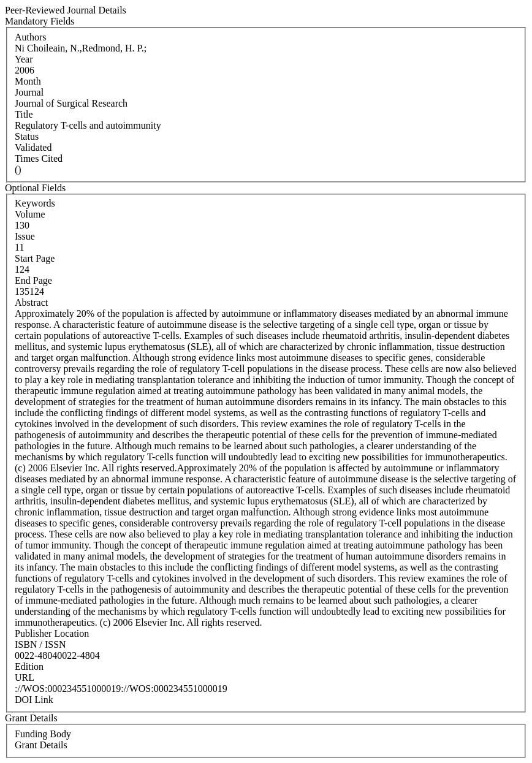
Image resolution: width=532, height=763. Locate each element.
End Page (33, 280)
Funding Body (43, 734)
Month (28, 81)
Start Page (35, 258)
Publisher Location (52, 633)
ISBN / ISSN (40, 644)
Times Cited (39, 158)
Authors (31, 37)
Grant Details (41, 745)
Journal (29, 92)
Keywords (35, 203)
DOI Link (34, 700)
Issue (25, 236)
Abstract (31, 302)
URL (25, 678)
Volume (30, 214)
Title (24, 114)
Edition (29, 666)
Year (24, 59)
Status (27, 136)
